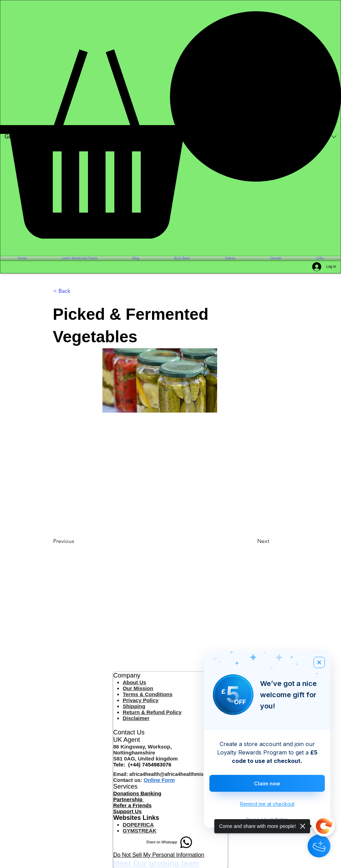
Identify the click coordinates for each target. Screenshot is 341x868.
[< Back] (76, 291)
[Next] (275, 541)
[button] (170, 125)
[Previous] (76, 541)
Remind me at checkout (267, 804)
